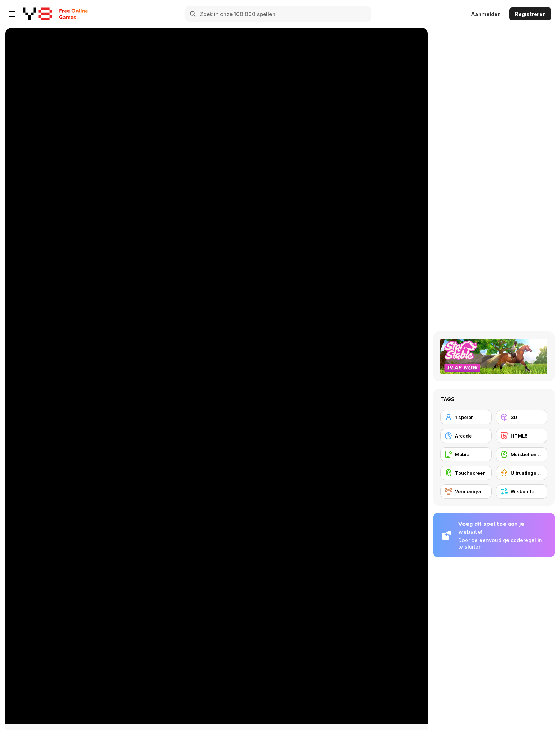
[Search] (193, 14)
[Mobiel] (466, 454)
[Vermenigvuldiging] (466, 491)
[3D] (522, 417)
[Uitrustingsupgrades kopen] (522, 473)
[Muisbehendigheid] (522, 454)
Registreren (530, 14)
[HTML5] (522, 436)
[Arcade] (466, 436)
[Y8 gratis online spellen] (37, 14)
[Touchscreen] (466, 473)
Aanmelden (486, 14)
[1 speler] (466, 417)
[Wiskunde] (522, 491)
